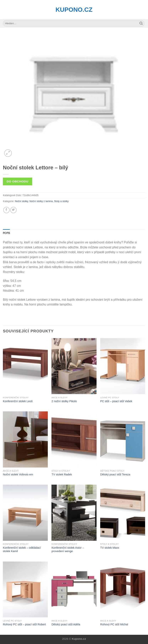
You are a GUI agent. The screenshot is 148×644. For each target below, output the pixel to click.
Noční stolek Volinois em (18, 474)
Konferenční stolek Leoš (18, 401)
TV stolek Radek (62, 474)
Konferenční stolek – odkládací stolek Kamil (22, 550)
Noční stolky (21, 201)
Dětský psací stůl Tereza (115, 474)
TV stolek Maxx (110, 548)
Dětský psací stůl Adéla (66, 624)
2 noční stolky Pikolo (64, 401)
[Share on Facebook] (6, 210)
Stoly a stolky (61, 201)
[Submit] (141, 23)
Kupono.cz (74, 10)
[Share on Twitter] (13, 210)
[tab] (6, 233)
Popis (6, 233)
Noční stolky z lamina (41, 201)
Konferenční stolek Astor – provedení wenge (68, 550)
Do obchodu (18, 181)
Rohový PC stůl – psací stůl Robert (24, 624)
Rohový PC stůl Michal (114, 624)
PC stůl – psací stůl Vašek (116, 401)
